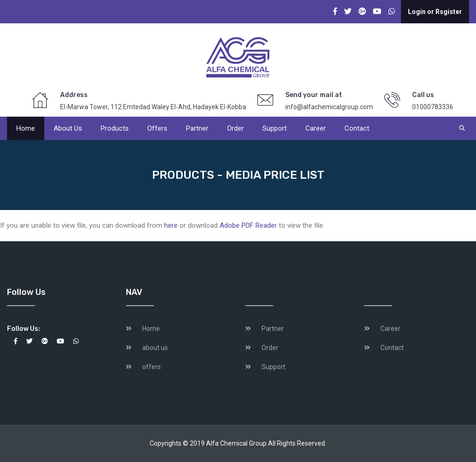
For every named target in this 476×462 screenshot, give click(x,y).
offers (157, 128)
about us (155, 348)
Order (235, 128)
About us (68, 128)
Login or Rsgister (435, 12)
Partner (197, 128)
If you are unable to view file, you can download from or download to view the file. (162, 225)
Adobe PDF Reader (248, 225)
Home (26, 128)
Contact (357, 128)
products (115, 128)
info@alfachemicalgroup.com (329, 107)
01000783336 (433, 107)
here (171, 225)
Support (275, 128)
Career (316, 128)
